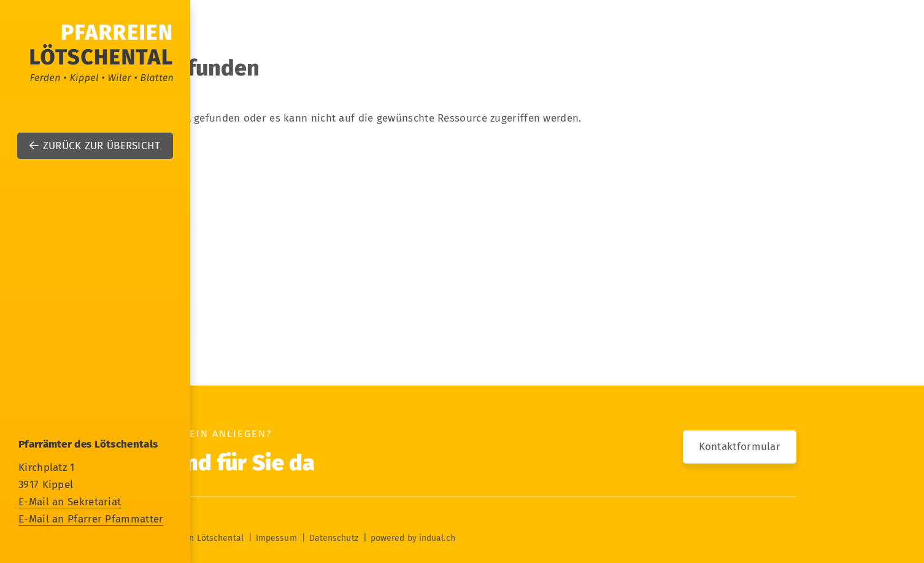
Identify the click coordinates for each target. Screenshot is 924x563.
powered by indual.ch (413, 538)
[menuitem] (462, 195)
